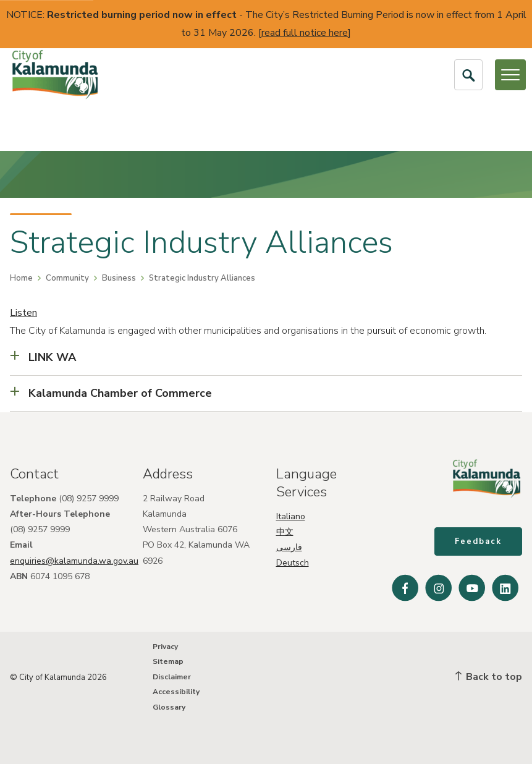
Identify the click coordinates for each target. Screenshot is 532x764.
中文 (285, 532)
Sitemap (168, 662)
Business (119, 278)
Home (21, 278)
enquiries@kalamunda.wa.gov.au (74, 560)
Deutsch (293, 563)
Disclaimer (172, 677)
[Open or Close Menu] (510, 75)
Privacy (165, 647)
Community (67, 278)
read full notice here (305, 33)
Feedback (478, 541)
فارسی (289, 547)
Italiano (291, 516)
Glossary (169, 707)
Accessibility (176, 692)
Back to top (489, 677)
